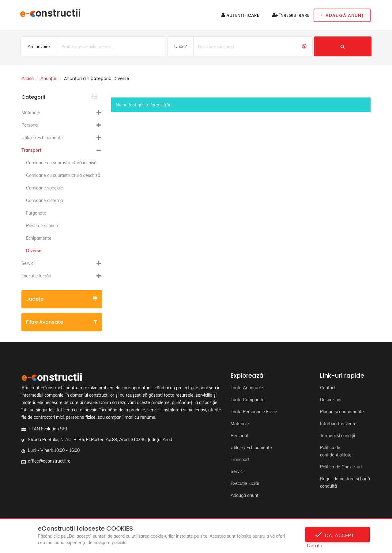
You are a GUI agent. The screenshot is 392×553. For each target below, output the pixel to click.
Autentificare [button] (240, 15)
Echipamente (39, 238)
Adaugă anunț (245, 495)
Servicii (28, 263)
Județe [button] (62, 299)
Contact (328, 388)
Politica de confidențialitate (336, 451)
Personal (30, 125)
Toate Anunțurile (247, 388)
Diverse (34, 251)
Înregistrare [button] (291, 15)
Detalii (314, 545)
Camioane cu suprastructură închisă (61, 163)
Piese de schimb (42, 226)
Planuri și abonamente (342, 412)
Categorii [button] (59, 97)
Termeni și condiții (337, 436)
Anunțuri (49, 78)
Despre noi (331, 400)
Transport (31, 150)
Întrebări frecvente (338, 424)
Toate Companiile (248, 400)
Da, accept (338, 535)
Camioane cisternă (44, 200)
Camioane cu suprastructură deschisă (63, 175)
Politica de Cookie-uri (341, 467)
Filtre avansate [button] (62, 322)
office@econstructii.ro (49, 461)
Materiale (31, 113)
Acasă (28, 78)
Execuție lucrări (36, 276)
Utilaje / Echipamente (42, 138)
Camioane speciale (45, 188)
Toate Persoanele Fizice (254, 412)
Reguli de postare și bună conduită (345, 482)
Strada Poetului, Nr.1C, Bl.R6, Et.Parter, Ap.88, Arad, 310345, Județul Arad (100, 440)
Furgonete (36, 213)
